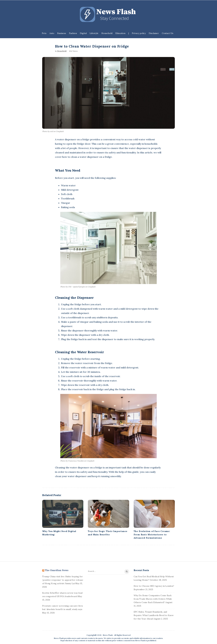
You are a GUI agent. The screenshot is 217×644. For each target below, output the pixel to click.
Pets (44, 33)
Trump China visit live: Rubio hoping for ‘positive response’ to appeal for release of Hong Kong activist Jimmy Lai (63, 580)
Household (107, 33)
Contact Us (168, 33)
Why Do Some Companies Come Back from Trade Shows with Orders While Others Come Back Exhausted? (153, 599)
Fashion (73, 33)
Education (120, 33)
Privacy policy (139, 33)
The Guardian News (57, 570)
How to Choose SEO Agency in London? (154, 586)
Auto (52, 33)
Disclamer (154, 33)
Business (62, 33)
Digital (83, 33)
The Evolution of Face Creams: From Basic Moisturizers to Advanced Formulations (152, 535)
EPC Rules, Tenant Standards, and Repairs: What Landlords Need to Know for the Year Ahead (154, 615)
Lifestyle (94, 33)
